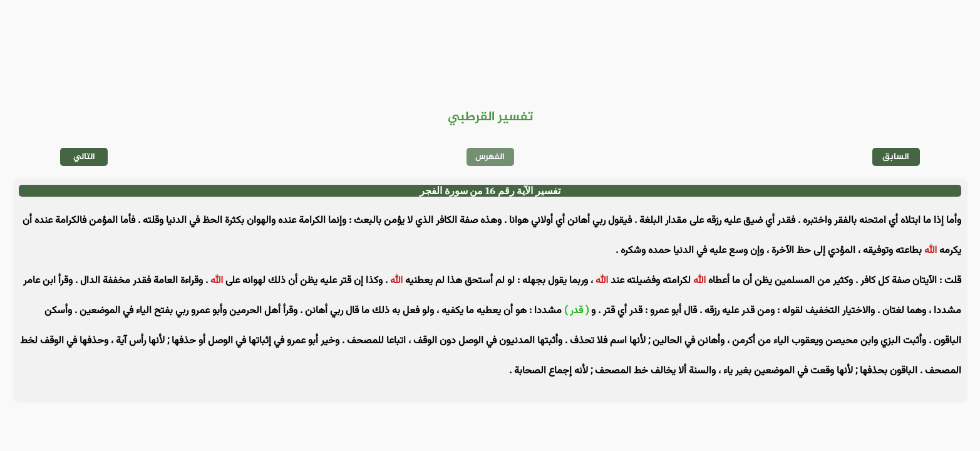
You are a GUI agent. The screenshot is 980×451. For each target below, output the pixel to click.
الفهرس (490, 157)
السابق (896, 157)
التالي (84, 157)
